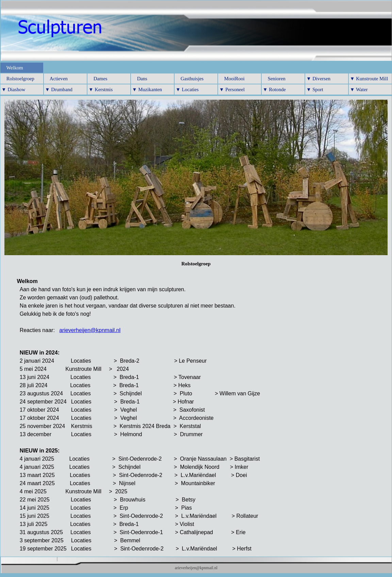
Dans (140, 79)
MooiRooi (232, 79)
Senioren (274, 79)
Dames (98, 79)
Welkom (12, 68)
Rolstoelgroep (18, 79)
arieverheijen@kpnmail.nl (90, 330)
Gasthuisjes (190, 79)
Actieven (56, 79)
